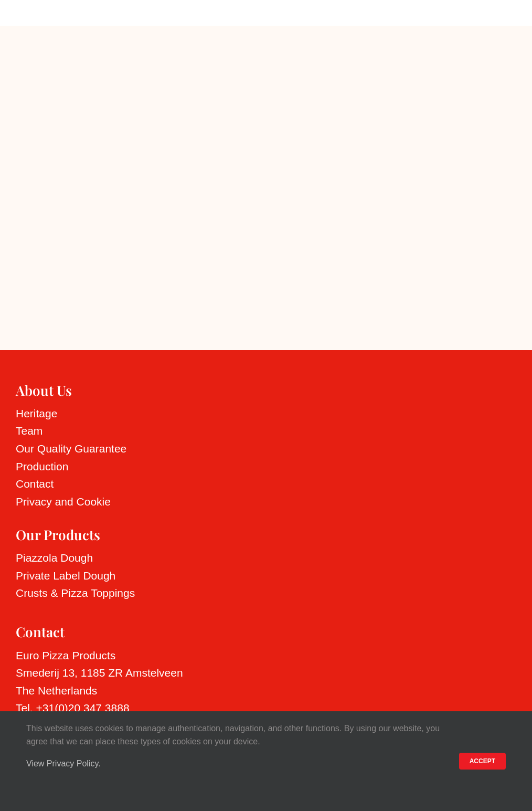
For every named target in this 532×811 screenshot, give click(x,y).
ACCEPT (482, 761)
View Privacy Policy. (63, 763)
